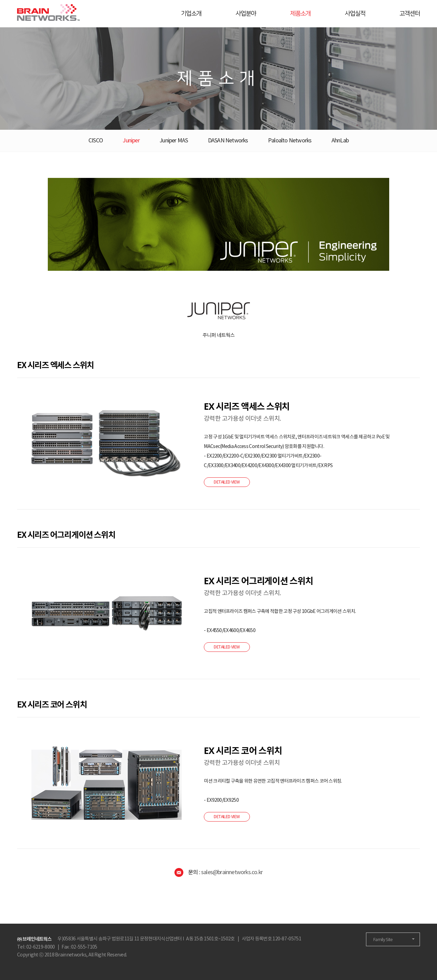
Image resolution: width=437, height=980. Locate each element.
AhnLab (340, 141)
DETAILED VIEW (227, 482)
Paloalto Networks (290, 141)
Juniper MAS (174, 141)
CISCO (96, 141)
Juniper (131, 141)
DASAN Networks (228, 141)
